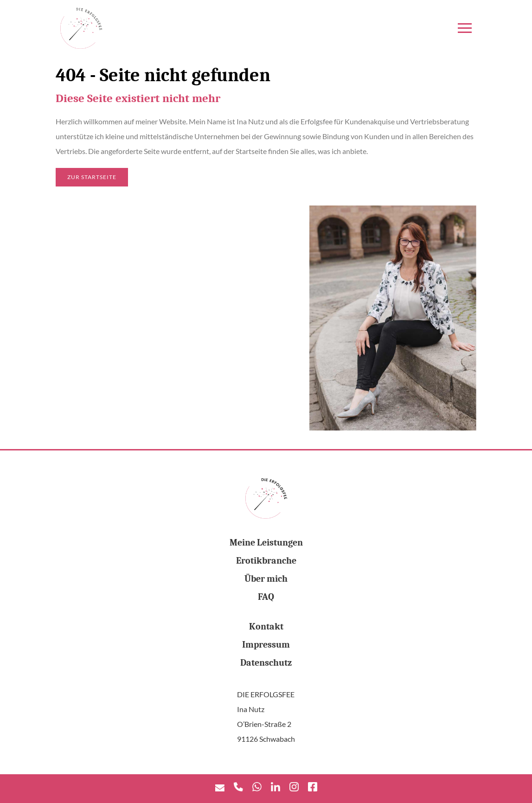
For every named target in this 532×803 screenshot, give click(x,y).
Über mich (266, 579)
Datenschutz (266, 663)
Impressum (266, 645)
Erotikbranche (266, 561)
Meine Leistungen (266, 543)
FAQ (266, 597)
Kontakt (266, 626)
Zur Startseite (92, 177)
